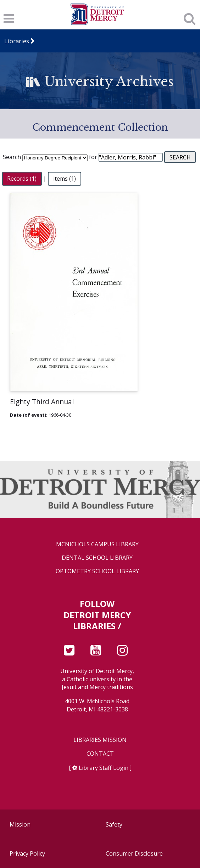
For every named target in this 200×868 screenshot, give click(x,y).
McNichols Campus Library (97, 544)
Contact (100, 754)
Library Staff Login (104, 768)
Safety (114, 824)
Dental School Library (97, 558)
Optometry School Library (97, 571)
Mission (20, 824)
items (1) (65, 179)
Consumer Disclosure (134, 853)
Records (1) (22, 179)
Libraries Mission (100, 740)
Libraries (17, 41)
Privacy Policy (27, 853)
